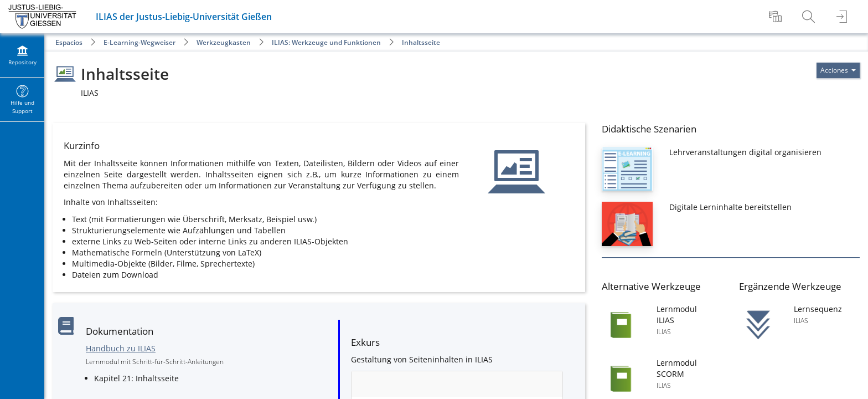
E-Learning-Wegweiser (139, 42)
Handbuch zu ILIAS (121, 348)
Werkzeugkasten (224, 42)
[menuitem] (777, 17)
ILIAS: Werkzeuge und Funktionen (326, 42)
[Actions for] (838, 70)
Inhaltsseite (421, 42)
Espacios (69, 42)
